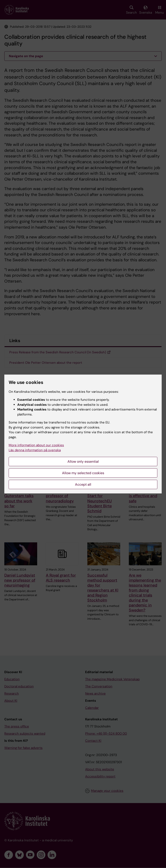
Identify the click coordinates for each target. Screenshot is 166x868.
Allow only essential (83, 461)
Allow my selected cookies (83, 473)
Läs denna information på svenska (35, 450)
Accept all (83, 484)
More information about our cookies (36, 445)
